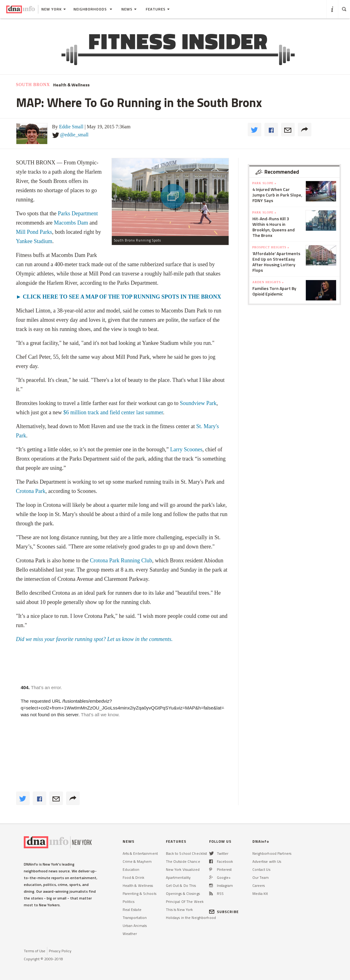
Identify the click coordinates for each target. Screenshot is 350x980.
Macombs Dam (71, 223)
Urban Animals (135, 926)
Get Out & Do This (181, 885)
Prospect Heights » (271, 247)
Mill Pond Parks (34, 232)
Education (131, 869)
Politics (129, 901)
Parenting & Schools (139, 893)
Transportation (135, 918)
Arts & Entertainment (140, 853)
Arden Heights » (268, 282)
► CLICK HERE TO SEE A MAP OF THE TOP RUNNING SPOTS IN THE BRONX (119, 297)
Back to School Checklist (187, 853)
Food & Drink (133, 877)
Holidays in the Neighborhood (191, 918)
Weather (130, 934)
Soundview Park (198, 403)
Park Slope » (264, 183)
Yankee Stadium (34, 241)
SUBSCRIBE (224, 912)
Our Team (261, 877)
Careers (259, 885)
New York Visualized (183, 869)
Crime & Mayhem (137, 861)
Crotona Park (31, 491)
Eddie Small (71, 127)
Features (158, 9)
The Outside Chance (183, 861)
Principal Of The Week (185, 901)
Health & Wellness (71, 85)
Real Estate (132, 910)
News (129, 9)
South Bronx (33, 85)
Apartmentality (178, 877)
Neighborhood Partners (272, 853)
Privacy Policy (60, 951)
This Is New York (179, 910)
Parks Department (78, 213)
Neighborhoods (93, 9)
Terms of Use (35, 951)
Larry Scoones (186, 449)
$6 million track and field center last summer (113, 412)
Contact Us (261, 869)
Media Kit (260, 893)
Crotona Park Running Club (121, 560)
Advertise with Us (267, 861)
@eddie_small (74, 135)
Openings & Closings (183, 893)
